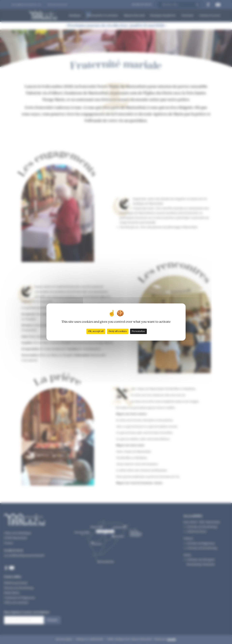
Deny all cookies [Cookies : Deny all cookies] (118, 331)
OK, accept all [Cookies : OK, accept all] (96, 331)
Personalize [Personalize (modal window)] (138, 331)
